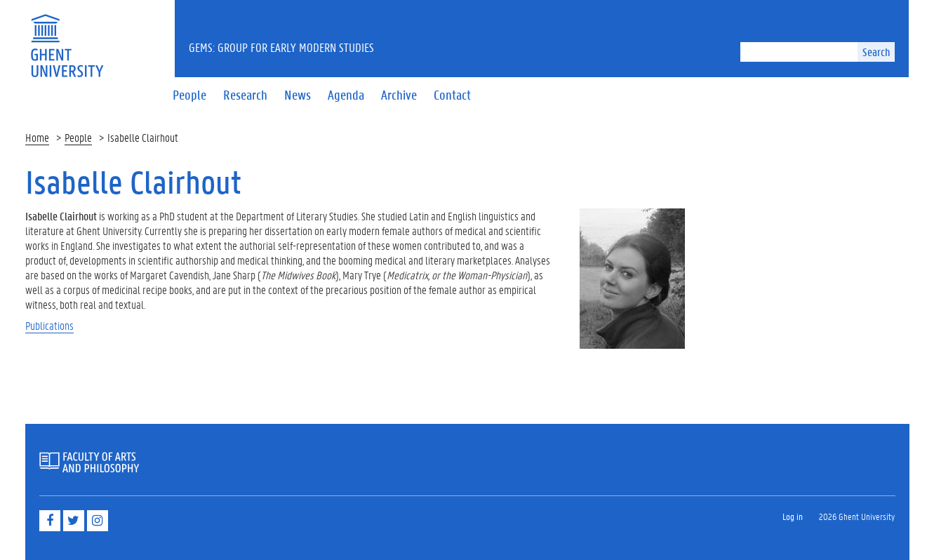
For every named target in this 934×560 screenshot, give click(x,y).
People (78, 137)
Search (876, 52)
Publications (49, 325)
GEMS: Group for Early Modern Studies (281, 47)
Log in (793, 516)
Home (37, 137)
